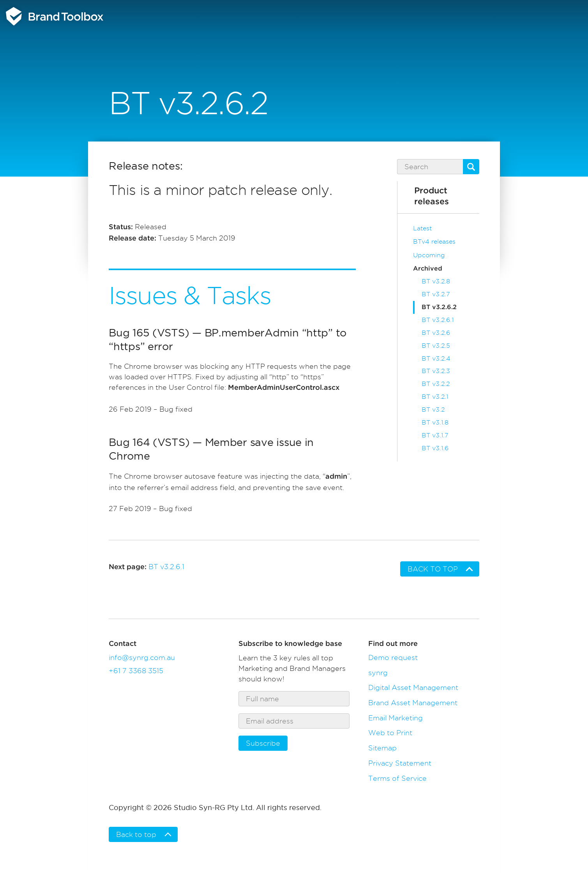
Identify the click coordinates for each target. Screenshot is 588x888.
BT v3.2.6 (436, 333)
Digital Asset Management (413, 687)
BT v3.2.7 (436, 294)
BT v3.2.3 (436, 371)
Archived (428, 269)
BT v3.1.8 (435, 422)
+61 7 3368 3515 (136, 671)
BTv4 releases (434, 241)
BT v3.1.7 (435, 435)
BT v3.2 (433, 410)
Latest (422, 228)
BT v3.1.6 (435, 448)
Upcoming (429, 255)
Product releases (432, 196)
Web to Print (390, 733)
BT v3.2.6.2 (439, 307)
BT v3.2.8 (436, 281)
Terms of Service (397, 778)
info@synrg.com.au (142, 657)
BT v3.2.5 (436, 346)
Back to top (433, 569)
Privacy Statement (400, 763)
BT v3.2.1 (435, 397)
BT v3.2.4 (436, 358)
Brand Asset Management (413, 703)
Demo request (393, 657)
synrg (378, 673)
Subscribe (263, 743)
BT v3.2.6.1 (438, 320)
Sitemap (382, 748)
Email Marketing (396, 718)
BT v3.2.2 (436, 384)
